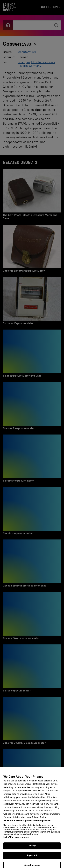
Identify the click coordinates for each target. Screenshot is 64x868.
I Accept (32, 849)
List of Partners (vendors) (16, 840)
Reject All (32, 858)
